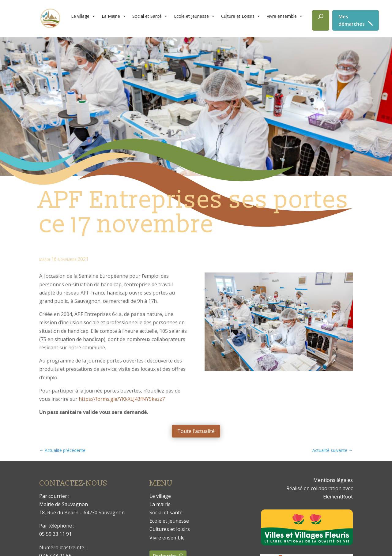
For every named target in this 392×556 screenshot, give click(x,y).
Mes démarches (352, 20)
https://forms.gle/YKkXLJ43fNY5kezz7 (122, 399)
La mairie (160, 504)
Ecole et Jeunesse (194, 16)
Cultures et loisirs (170, 529)
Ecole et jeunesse (169, 521)
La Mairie (114, 16)
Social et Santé (150, 16)
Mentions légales (333, 480)
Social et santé (166, 513)
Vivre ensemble (285, 16)
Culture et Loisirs (241, 16)
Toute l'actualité (196, 431)
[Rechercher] (321, 20)
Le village (83, 16)
